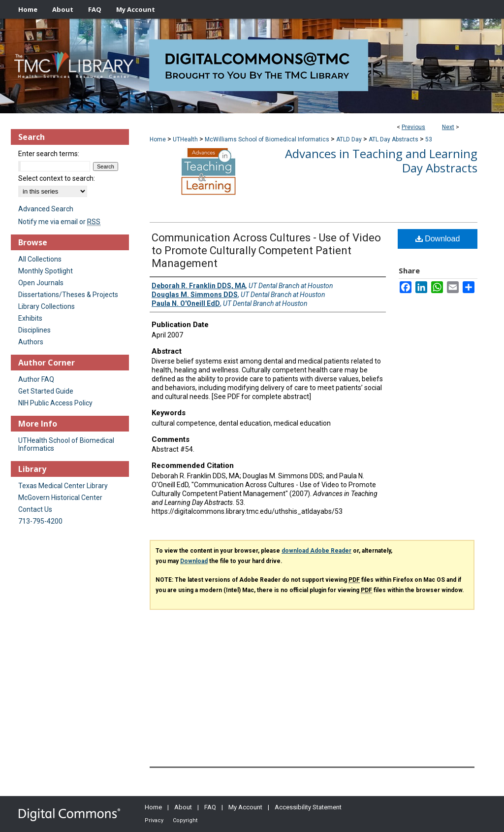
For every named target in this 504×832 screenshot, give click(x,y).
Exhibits (30, 318)
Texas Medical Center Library (63, 486)
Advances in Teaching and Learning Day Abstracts (381, 161)
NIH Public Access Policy (55, 403)
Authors (31, 342)
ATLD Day (349, 139)
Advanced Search (46, 209)
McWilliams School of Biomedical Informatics (267, 139)
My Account (245, 807)
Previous (413, 127)
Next (448, 127)
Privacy (154, 820)
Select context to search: (57, 178)
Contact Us (35, 509)
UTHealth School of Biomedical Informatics (66, 444)
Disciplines (34, 330)
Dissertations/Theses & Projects (68, 295)
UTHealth (185, 139)
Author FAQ (36, 379)
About (183, 807)
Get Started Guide (46, 391)
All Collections (40, 259)
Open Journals (41, 283)
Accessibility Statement (308, 807)
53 (429, 139)
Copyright (185, 820)
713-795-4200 (40, 521)
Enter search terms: (49, 154)
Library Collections (47, 306)
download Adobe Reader (316, 551)
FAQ (210, 807)
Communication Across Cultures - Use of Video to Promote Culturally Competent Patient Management (266, 250)
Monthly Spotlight (46, 271)
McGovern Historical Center (60, 498)
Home (158, 139)
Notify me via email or (59, 222)
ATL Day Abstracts (394, 139)
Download (438, 239)
